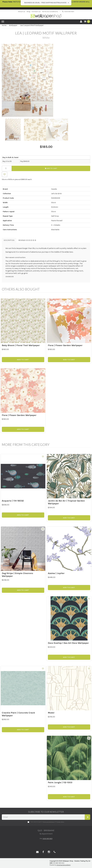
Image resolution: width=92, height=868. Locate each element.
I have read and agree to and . (46, 822)
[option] (46, 80)
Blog (28, 11)
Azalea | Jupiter (56, 573)
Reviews (27, 240)
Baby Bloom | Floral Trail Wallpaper (21, 345)
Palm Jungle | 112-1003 (60, 782)
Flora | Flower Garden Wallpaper (65, 345)
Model (51, 713)
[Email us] (37, 852)
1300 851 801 (68, 11)
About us (22, 11)
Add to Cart (51, 168)
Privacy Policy (60, 822)
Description (9, 240)
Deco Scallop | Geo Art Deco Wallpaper (68, 643)
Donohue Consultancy (64, 865)
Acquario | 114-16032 (13, 501)
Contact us (36, 11)
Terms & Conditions (50, 11)
